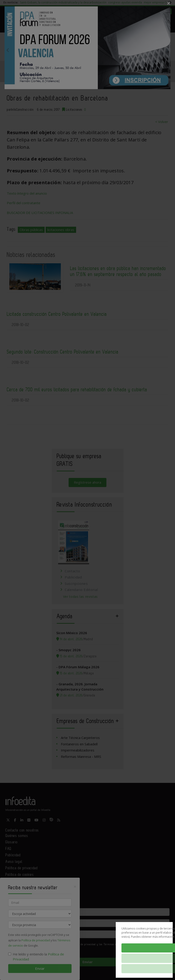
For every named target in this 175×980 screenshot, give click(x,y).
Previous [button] (8, 50)
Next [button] (167, 50)
